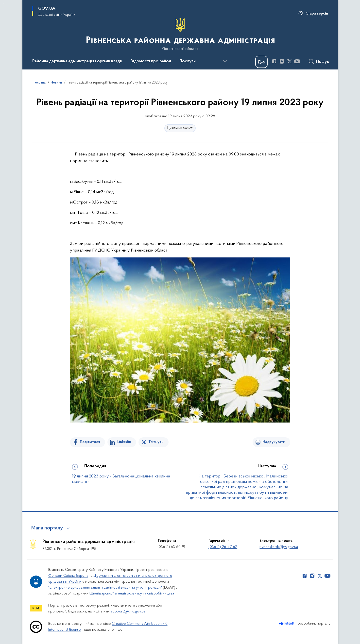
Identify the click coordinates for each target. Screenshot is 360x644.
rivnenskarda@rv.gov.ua (279, 547)
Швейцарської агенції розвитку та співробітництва (132, 593)
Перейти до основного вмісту (3, 3)
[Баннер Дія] (261, 62)
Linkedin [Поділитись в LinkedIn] (124, 442)
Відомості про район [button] (151, 61)
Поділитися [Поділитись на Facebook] (90, 442)
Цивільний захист (180, 128)
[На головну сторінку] (180, 34)
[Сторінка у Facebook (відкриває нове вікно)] (274, 61)
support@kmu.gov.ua (128, 611)
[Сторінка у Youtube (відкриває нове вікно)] (297, 61)
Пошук (323, 62)
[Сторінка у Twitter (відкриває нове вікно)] (290, 61)
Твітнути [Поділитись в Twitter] (156, 442)
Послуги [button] (188, 61)
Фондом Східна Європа (68, 576)
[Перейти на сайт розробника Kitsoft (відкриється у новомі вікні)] (287, 623)
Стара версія (317, 14)
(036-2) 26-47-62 (223, 547)
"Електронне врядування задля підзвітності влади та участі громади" (105, 588)
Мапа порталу (47, 528)
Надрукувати (274, 442)
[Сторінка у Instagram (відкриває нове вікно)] (282, 61)
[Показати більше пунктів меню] (225, 61)
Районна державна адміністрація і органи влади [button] (77, 61)
